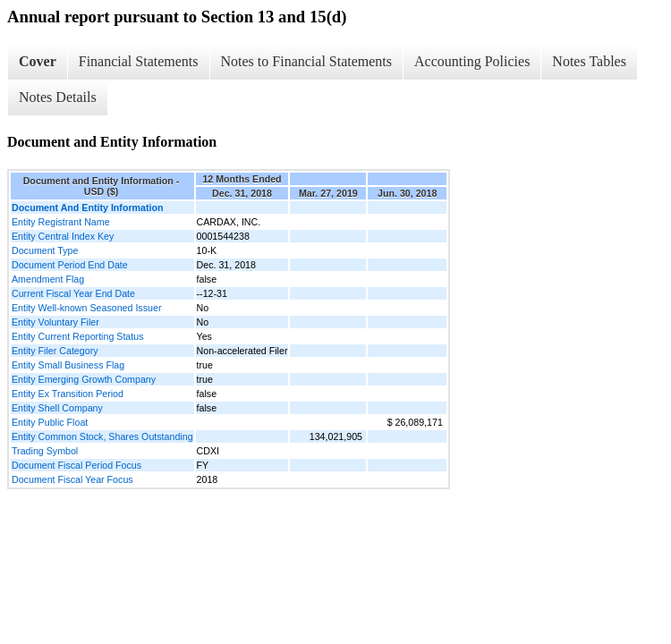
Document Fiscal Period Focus (76, 465)
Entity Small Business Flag (68, 365)
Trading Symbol (45, 451)
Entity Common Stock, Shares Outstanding (102, 436)
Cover (38, 61)
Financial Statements (139, 61)
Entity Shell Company (57, 408)
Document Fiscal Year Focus (72, 479)
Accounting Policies (472, 61)
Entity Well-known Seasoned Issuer (86, 308)
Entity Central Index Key (63, 236)
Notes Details (58, 97)
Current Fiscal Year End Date (73, 293)
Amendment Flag (48, 279)
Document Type (45, 250)
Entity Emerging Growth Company (84, 379)
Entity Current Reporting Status (77, 336)
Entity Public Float (50, 422)
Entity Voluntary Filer (55, 322)
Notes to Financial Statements (307, 61)
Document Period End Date (70, 265)
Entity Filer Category (55, 351)
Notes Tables (589, 61)
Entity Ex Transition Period (68, 394)
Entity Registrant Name (61, 222)
